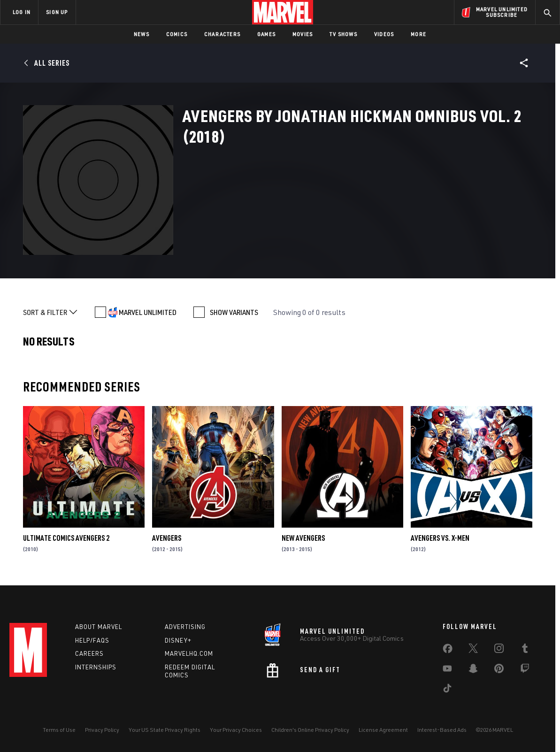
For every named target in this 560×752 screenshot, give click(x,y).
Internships (96, 667)
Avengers (167, 538)
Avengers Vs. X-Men (440, 538)
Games (266, 34)
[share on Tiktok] (447, 690)
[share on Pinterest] (499, 670)
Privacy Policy (102, 730)
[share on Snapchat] (473, 670)
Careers (89, 653)
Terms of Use (59, 730)
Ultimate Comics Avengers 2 (66, 538)
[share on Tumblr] (525, 650)
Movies (303, 34)
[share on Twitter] (473, 650)
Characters (222, 34)
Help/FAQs (92, 640)
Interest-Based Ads (442, 730)
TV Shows (343, 34)
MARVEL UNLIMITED (148, 312)
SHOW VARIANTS (234, 312)
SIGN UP (57, 12)
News (142, 34)
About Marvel (99, 627)
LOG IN (22, 12)
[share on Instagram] (499, 650)
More (418, 34)
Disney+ (178, 640)
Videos (384, 34)
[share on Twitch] (525, 670)
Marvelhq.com (189, 653)
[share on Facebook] (448, 651)
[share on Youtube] (447, 670)
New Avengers (303, 538)
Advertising (185, 627)
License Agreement (383, 730)
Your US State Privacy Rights (165, 730)
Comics (177, 34)
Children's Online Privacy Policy (310, 730)
